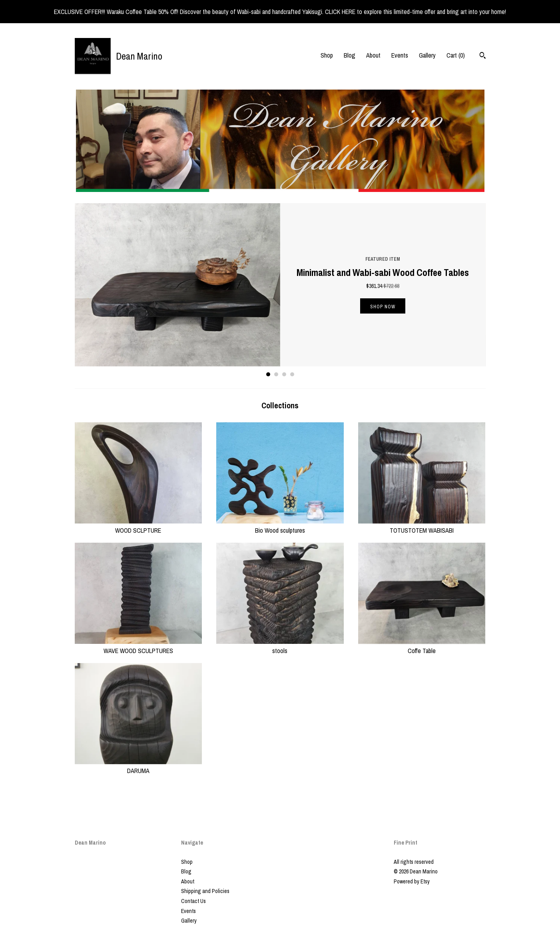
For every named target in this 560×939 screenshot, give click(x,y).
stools (280, 646)
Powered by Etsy (412, 881)
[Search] (483, 56)
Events (400, 55)
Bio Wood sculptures (280, 525)
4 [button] (292, 374)
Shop (327, 55)
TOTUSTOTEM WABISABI (422, 525)
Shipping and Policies (205, 891)
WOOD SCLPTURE (139, 525)
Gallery (427, 55)
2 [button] (276, 374)
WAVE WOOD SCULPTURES (139, 646)
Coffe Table (422, 646)
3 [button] (284, 374)
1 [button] (268, 374)
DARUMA (139, 766)
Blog (350, 55)
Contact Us (193, 901)
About (373, 55)
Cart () (456, 55)
